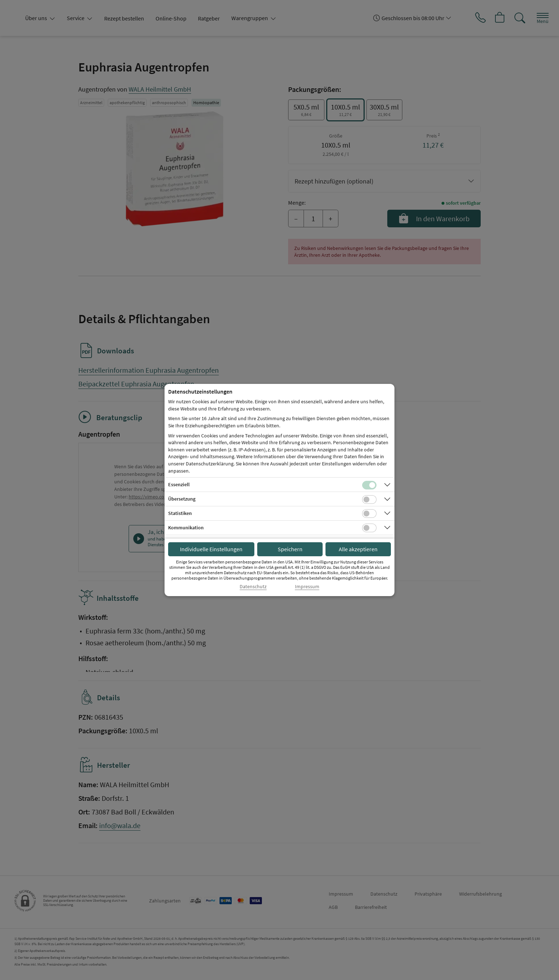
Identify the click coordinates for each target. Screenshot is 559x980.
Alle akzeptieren (358, 549)
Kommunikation (186, 528)
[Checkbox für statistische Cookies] (369, 514)
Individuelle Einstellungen (211, 549)
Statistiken (180, 513)
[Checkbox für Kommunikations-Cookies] (369, 528)
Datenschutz (253, 587)
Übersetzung (182, 499)
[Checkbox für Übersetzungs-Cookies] (369, 500)
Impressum (307, 587)
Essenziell (179, 484)
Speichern (290, 549)
